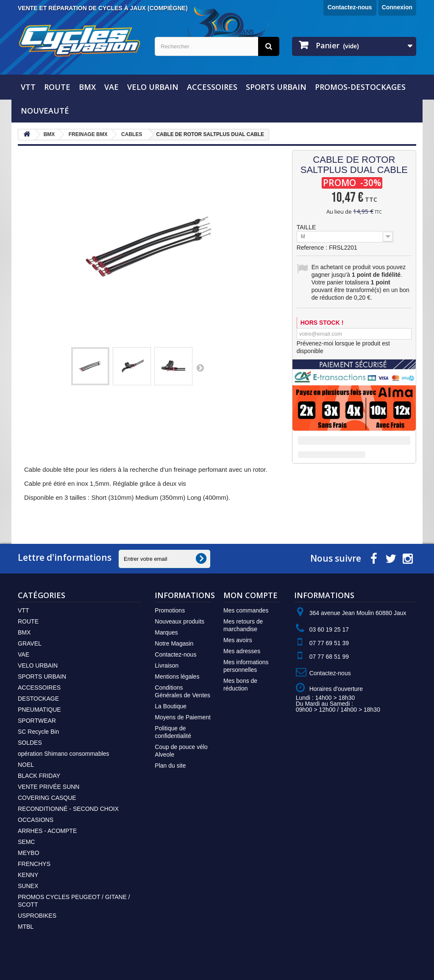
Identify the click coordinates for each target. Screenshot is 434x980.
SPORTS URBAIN (276, 87)
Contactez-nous (350, 7)
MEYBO (29, 853)
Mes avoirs (238, 640)
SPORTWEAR (37, 721)
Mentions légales (177, 677)
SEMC (26, 842)
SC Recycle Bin (38, 732)
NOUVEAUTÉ (45, 111)
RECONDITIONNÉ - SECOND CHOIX (68, 809)
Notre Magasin (174, 643)
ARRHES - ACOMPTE (47, 831)
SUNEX (28, 886)
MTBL (26, 927)
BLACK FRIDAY (39, 776)
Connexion (397, 7)
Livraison (167, 665)
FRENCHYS (34, 864)
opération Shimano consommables (64, 754)
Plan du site (170, 766)
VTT (28, 87)
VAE (111, 87)
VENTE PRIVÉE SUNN (49, 787)
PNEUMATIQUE (39, 710)
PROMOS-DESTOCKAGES (360, 87)
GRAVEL (30, 643)
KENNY (28, 875)
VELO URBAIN (153, 87)
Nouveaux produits (179, 621)
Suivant (200, 367)
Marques (166, 632)
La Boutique (171, 706)
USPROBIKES (37, 916)
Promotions (170, 610)
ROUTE (57, 87)
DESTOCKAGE (38, 699)
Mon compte (250, 595)
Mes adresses (242, 651)
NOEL (26, 765)
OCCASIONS (36, 820)
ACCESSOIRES (212, 87)
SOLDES (30, 743)
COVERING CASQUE (47, 798)
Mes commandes (246, 610)
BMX (87, 87)
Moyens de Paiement (183, 717)
